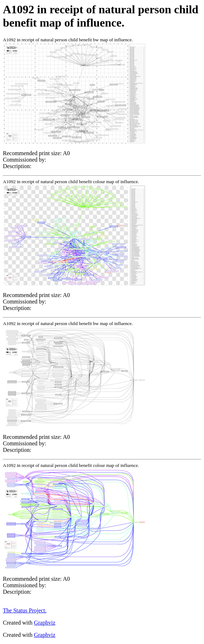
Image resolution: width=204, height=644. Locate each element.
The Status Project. (25, 610)
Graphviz (45, 623)
